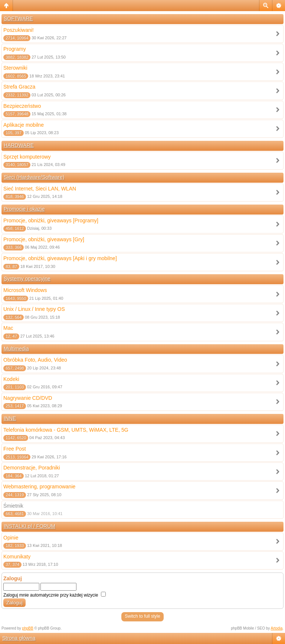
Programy (15, 49)
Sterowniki (15, 68)
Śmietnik (13, 506)
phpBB (28, 628)
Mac (8, 328)
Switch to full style (142, 616)
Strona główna (19, 638)
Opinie (11, 538)
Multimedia (16, 349)
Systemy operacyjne (27, 279)
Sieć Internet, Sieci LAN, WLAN (40, 189)
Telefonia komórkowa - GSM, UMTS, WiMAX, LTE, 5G (66, 430)
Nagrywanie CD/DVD (28, 398)
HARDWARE (19, 145)
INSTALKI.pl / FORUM (30, 526)
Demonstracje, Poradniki (32, 468)
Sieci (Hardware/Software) (34, 177)
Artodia (277, 628)
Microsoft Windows (25, 290)
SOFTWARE (18, 19)
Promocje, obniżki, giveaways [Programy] (51, 220)
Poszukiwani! (19, 30)
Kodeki (11, 379)
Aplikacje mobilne (24, 125)
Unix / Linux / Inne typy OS (34, 309)
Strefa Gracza (19, 87)
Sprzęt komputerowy (27, 157)
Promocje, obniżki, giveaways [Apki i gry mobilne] (60, 258)
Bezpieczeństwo (22, 106)
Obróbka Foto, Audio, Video (35, 360)
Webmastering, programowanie (39, 487)
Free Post (15, 449)
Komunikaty (17, 557)
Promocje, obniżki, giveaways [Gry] (44, 239)
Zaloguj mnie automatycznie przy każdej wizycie (55, 595)
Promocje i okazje (24, 209)
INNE (10, 418)
